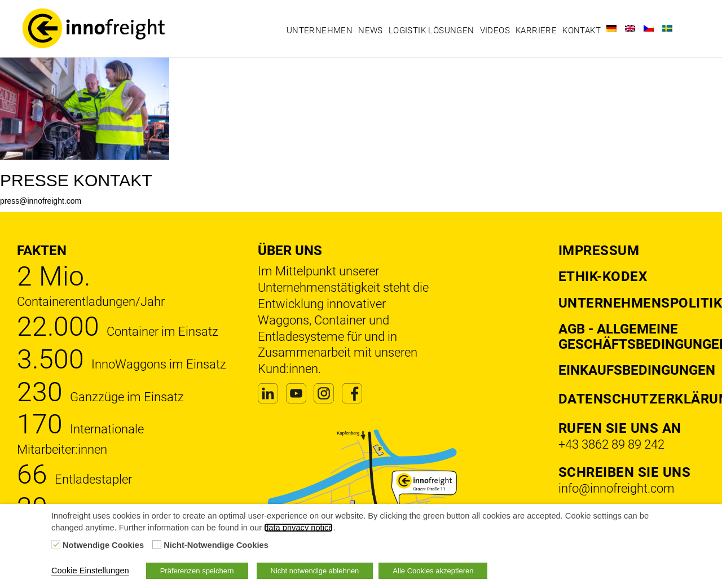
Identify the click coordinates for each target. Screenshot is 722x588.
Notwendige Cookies (103, 545)
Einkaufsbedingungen (637, 370)
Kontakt (582, 30)
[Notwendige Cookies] (56, 545)
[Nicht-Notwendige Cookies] (157, 545)
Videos (495, 30)
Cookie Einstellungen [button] (90, 571)
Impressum (599, 251)
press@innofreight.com (41, 201)
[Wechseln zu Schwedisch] (667, 28)
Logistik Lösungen (432, 30)
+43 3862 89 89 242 (611, 444)
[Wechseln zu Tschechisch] (649, 28)
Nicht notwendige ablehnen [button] (315, 571)
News (371, 30)
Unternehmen (320, 30)
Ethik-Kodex (603, 277)
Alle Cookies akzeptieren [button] (433, 571)
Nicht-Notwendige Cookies (216, 545)
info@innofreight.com (617, 488)
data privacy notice (298, 528)
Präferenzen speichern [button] (197, 571)
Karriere (536, 30)
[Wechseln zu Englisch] (630, 28)
